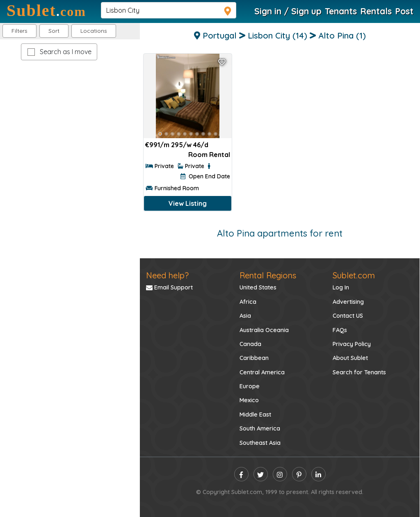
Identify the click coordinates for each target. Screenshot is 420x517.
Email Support (169, 287)
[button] (94, 31)
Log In (341, 287)
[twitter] (261, 474)
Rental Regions (268, 275)
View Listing (188, 203)
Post (404, 11)
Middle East (255, 415)
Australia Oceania (264, 330)
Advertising (348, 302)
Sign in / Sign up (288, 11)
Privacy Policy (352, 344)
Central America (262, 372)
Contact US (348, 316)
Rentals (376, 11)
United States (258, 287)
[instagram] (280, 474)
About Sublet (350, 358)
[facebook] (241, 474)
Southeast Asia (260, 443)
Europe (250, 386)
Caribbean (254, 358)
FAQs (340, 330)
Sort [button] (54, 31)
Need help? (167, 275)
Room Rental (209, 155)
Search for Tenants (359, 372)
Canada (250, 344)
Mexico (249, 400)
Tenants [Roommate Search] (341, 11)
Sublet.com (354, 275)
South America (260, 428)
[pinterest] (299, 474)
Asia (245, 316)
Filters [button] (19, 31)
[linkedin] (318, 474)
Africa (248, 302)
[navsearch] (169, 10)
